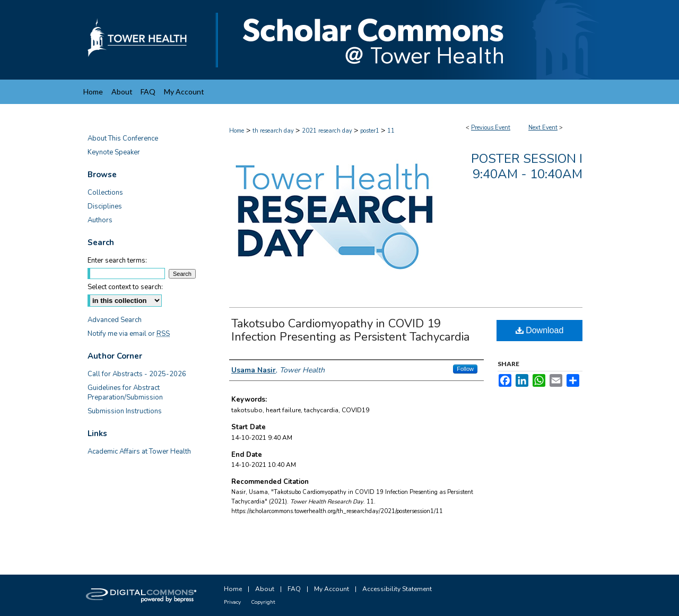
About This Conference (123, 138)
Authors (100, 220)
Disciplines (105, 206)
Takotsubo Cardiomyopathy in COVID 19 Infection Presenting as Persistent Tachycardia (350, 330)
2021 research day (328, 131)
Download (540, 330)
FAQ (294, 589)
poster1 (371, 131)
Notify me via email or (129, 334)
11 (391, 131)
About (265, 589)
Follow (465, 369)
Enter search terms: (117, 261)
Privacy (232, 602)
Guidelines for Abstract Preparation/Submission (125, 393)
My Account (332, 589)
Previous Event (491, 128)
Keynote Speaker (114, 152)
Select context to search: (125, 287)
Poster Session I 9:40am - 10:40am (527, 166)
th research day (274, 131)
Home (237, 131)
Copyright (263, 602)
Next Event (543, 128)
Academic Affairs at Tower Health (139, 452)
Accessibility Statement (397, 589)
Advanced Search (115, 320)
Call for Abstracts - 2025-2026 (137, 374)
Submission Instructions (125, 411)
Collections (105, 193)
